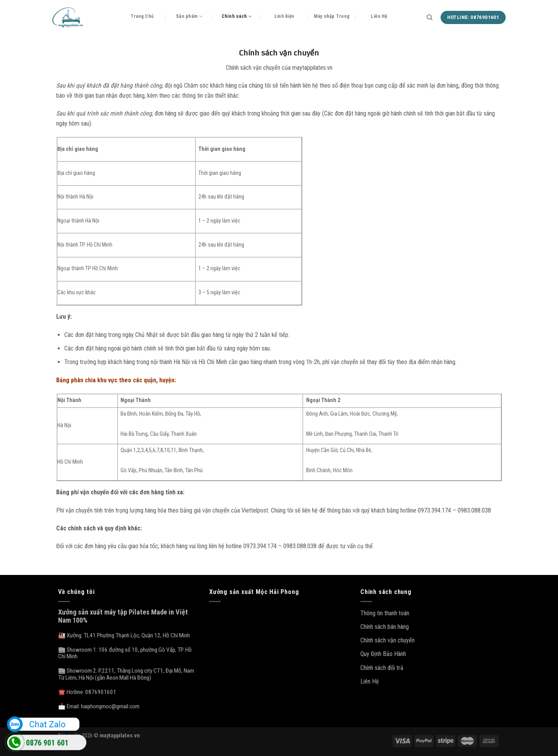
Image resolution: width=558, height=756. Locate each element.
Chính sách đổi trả (382, 668)
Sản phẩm (189, 16)
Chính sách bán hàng (385, 627)
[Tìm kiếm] (430, 17)
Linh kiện (284, 16)
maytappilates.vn (120, 736)
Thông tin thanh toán (385, 613)
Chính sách (237, 16)
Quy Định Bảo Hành (383, 654)
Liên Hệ (379, 16)
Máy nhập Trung (332, 16)
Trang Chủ (142, 16)
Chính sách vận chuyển (387, 640)
